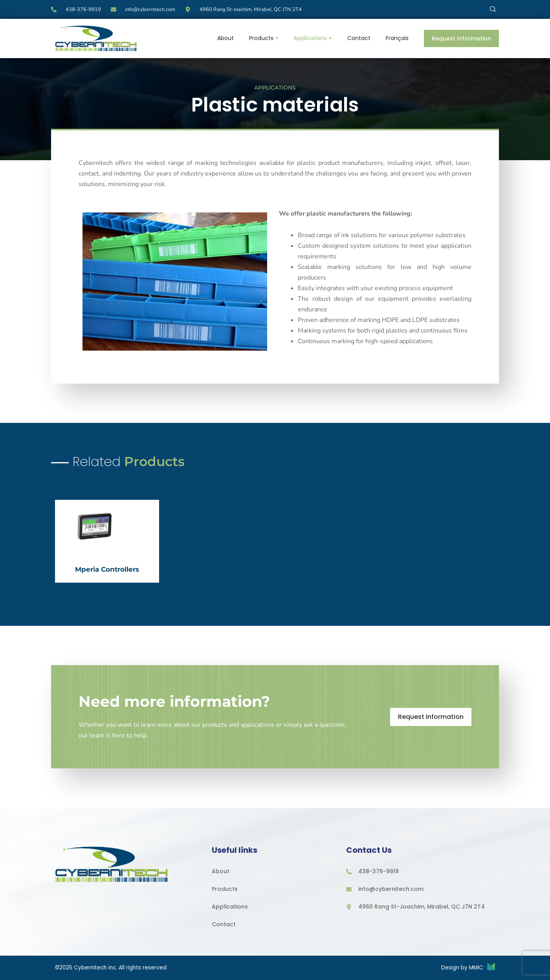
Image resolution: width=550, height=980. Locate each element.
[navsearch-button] (493, 9)
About (223, 38)
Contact (358, 38)
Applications (312, 38)
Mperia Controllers (107, 568)
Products (262, 38)
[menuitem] (397, 38)
